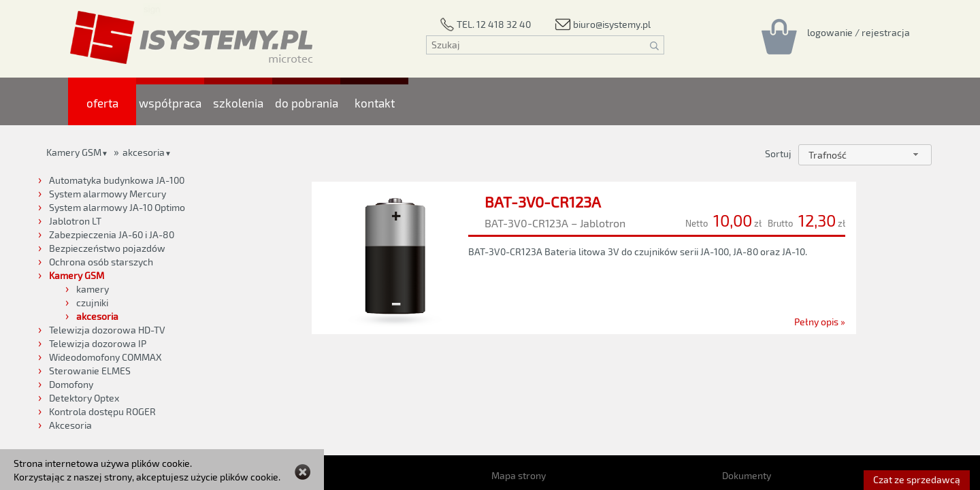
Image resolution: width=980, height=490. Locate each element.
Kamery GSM (74, 152)
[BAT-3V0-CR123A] (584, 258)
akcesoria (144, 152)
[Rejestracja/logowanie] (859, 32)
